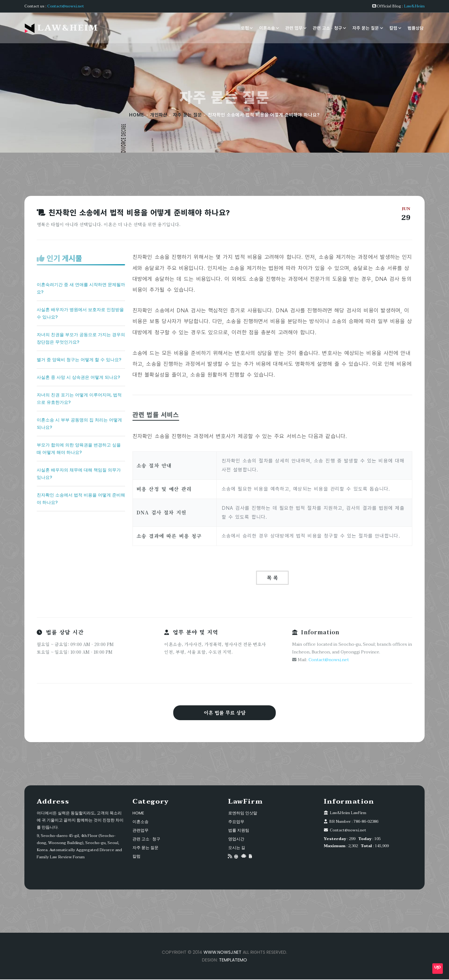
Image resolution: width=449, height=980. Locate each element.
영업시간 (236, 840)
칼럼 (393, 28)
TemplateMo (233, 961)
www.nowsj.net (222, 953)
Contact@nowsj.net (66, 6)
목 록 (272, 578)
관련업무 (141, 831)
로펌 (245, 28)
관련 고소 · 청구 (327, 28)
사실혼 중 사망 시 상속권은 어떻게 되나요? (78, 377)
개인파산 (159, 115)
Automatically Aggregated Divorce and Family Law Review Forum (79, 854)
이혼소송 (267, 28)
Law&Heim (414, 6)
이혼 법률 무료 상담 (225, 713)
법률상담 (416, 28)
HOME (137, 115)
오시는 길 (237, 848)
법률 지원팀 (239, 831)
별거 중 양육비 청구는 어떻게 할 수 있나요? (79, 360)
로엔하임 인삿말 (243, 814)
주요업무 (236, 822)
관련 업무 (294, 28)
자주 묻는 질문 (366, 28)
